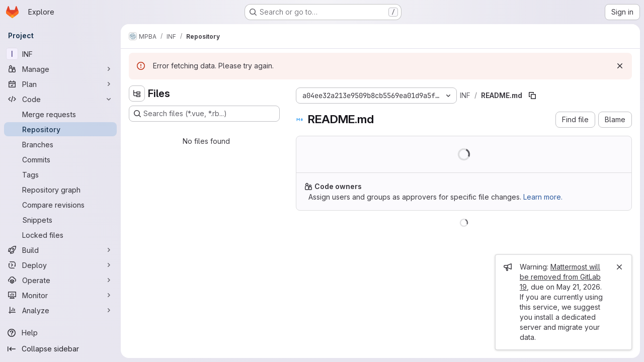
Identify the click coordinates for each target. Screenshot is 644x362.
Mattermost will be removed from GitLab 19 (560, 277)
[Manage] (60, 69)
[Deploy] (60, 265)
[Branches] (60, 144)
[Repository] (60, 129)
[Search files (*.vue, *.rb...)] (204, 114)
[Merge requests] (60, 114)
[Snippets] (60, 220)
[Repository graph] (60, 190)
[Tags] (60, 174)
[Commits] (60, 159)
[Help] (60, 333)
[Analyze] (60, 310)
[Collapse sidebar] (60, 349)
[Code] (60, 99)
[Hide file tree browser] (137, 94)
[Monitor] (60, 295)
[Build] (60, 250)
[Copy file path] (532, 96)
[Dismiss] (620, 66)
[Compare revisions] (60, 205)
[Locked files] (60, 235)
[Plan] (60, 84)
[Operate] (60, 280)
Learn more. (543, 197)
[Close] (619, 267)
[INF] (60, 54)
